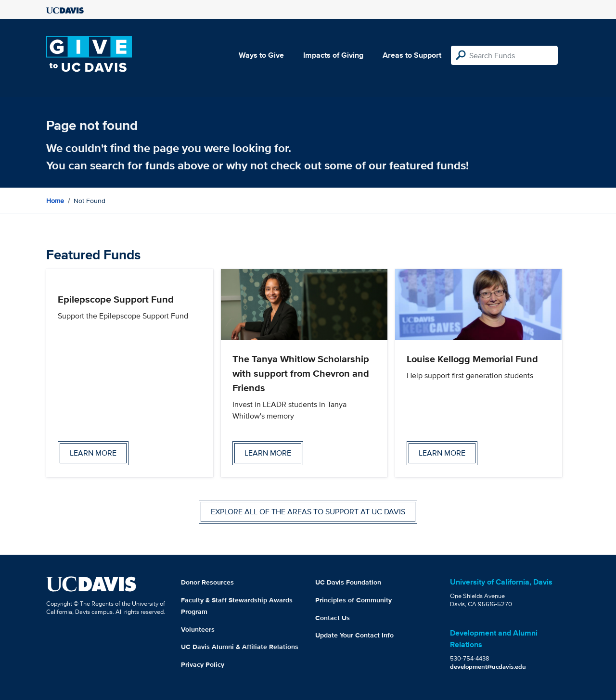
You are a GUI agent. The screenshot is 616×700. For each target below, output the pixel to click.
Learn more (93, 453)
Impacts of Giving (333, 55)
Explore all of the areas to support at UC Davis (308, 512)
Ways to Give (261, 55)
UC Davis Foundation (348, 582)
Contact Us (333, 618)
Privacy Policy (203, 664)
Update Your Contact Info (354, 635)
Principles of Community (353, 600)
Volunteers (198, 629)
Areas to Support (412, 55)
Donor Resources (207, 582)
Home (55, 201)
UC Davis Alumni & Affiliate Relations (240, 647)
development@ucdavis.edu (488, 667)
